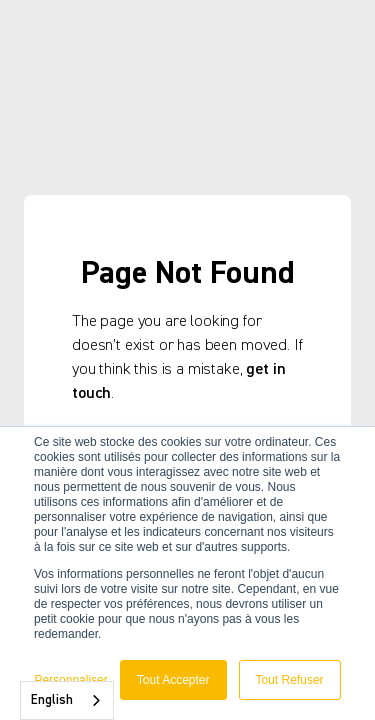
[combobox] (67, 700)
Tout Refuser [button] (290, 680)
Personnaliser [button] (70, 680)
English (52, 700)
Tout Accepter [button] (173, 680)
